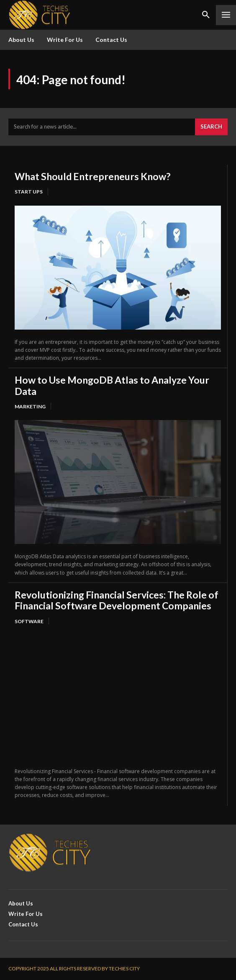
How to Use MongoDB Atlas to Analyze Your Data (112, 385)
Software (29, 621)
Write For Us (65, 40)
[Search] (211, 127)
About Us (21, 40)
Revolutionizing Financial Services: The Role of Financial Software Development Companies (117, 600)
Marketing (30, 406)
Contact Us (111, 40)
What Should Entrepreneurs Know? (92, 176)
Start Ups (29, 192)
